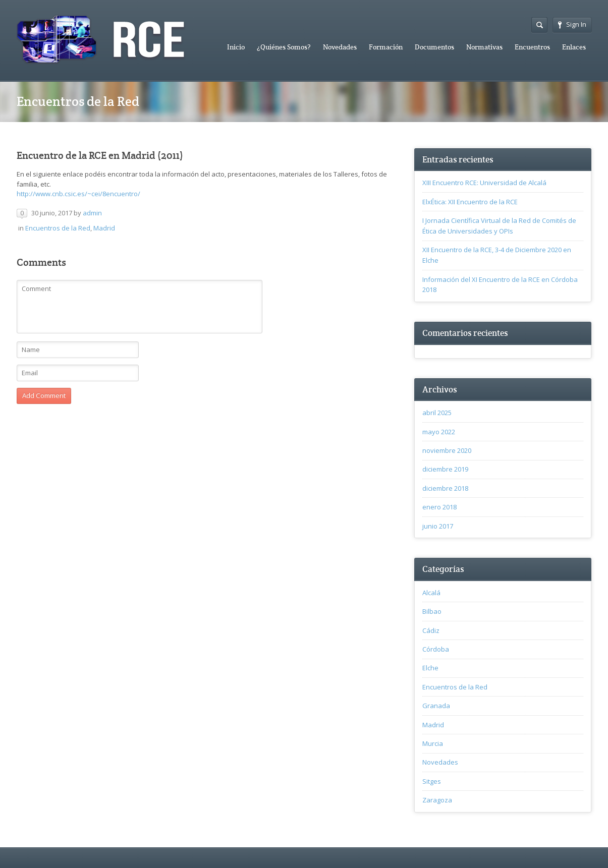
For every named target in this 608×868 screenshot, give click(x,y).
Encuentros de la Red (58, 228)
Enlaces (574, 47)
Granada (436, 706)
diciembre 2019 (445, 469)
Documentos (434, 47)
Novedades (340, 47)
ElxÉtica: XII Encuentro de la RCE (470, 202)
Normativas (484, 47)
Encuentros (532, 47)
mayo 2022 (439, 432)
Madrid (104, 228)
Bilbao (432, 611)
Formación (386, 47)
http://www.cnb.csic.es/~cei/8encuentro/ (78, 194)
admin (92, 213)
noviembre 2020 (447, 450)
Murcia (433, 743)
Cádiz (431, 630)
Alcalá (431, 593)
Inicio (236, 47)
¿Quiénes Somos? (284, 47)
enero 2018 (439, 507)
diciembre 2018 (445, 488)
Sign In (572, 24)
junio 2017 (438, 526)
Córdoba (436, 649)
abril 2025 (437, 413)
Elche (430, 668)
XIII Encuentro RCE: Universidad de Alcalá (484, 183)
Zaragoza (437, 800)
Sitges (432, 781)
